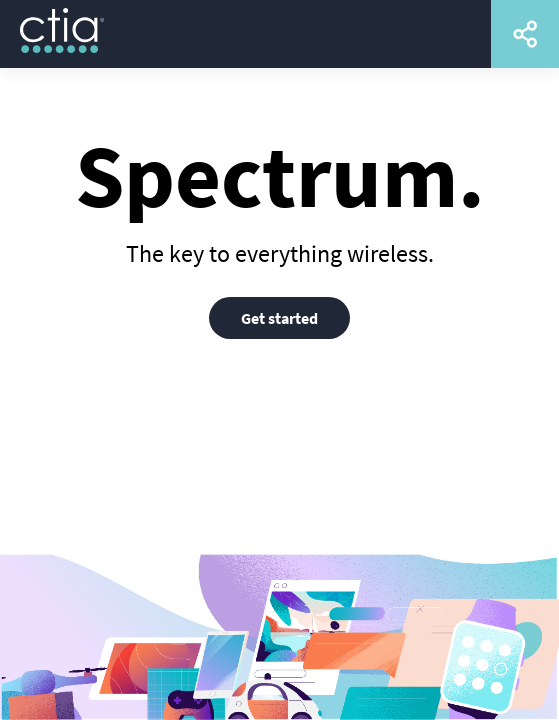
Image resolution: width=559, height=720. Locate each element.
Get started (279, 318)
